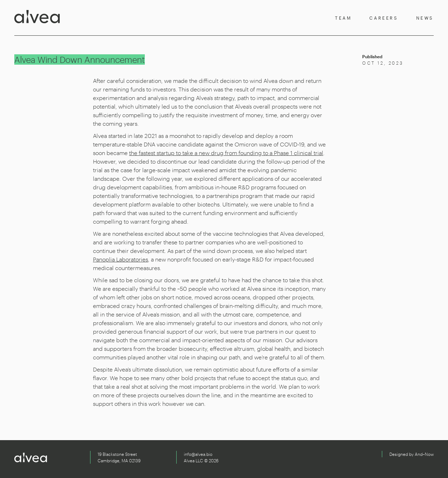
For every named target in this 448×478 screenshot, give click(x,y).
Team (343, 18)
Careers (384, 18)
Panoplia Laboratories (120, 259)
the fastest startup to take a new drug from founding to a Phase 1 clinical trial (226, 153)
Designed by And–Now (412, 454)
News (425, 18)
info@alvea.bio (198, 454)
